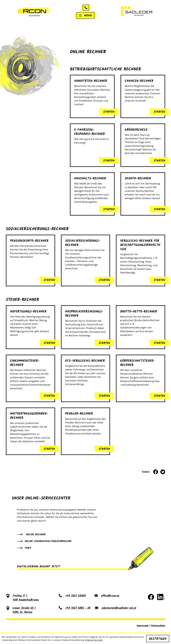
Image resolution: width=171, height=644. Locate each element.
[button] (86, 8)
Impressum (143, 626)
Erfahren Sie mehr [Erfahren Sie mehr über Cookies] (94, 640)
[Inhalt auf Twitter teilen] (162, 472)
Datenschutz (158, 626)
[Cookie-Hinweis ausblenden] (158, 638)
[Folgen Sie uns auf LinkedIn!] (161, 597)
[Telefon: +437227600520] (78, 610)
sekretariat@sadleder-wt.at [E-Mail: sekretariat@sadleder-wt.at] (119, 608)
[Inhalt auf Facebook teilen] (154, 472)
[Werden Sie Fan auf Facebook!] (151, 597)
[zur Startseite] (34, 12)
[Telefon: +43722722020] (75, 598)
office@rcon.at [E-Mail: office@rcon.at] (110, 596)
